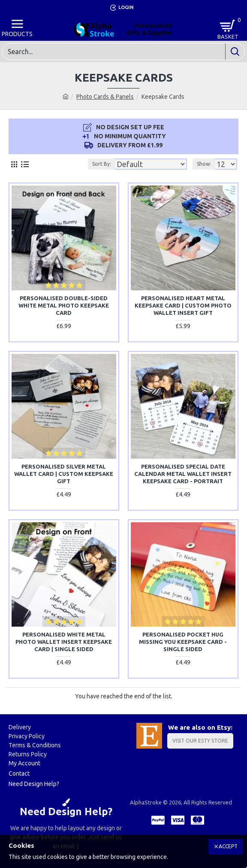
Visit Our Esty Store (200, 741)
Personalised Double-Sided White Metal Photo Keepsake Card (64, 305)
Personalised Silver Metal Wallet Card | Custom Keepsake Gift (64, 474)
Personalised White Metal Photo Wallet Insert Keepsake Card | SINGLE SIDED (64, 642)
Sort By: (102, 164)
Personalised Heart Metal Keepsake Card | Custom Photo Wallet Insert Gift (183, 305)
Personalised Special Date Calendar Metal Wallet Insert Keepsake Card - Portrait (183, 474)
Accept (228, 846)
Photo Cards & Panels (105, 97)
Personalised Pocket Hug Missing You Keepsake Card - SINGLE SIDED (183, 642)
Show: (204, 164)
